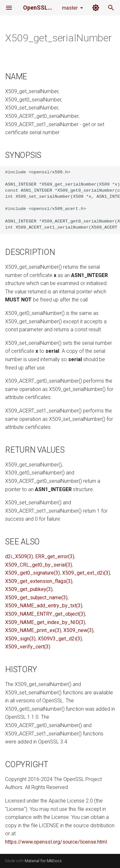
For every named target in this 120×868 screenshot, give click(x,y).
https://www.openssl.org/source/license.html (56, 842)
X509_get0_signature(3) (32, 573)
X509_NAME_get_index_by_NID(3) (45, 622)
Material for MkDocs (43, 861)
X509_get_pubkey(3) (29, 589)
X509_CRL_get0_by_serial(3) (39, 565)
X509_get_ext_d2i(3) (86, 573)
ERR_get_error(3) (55, 556)
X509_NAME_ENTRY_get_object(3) (45, 614)
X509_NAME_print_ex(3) (33, 630)
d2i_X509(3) (19, 556)
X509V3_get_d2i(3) (60, 639)
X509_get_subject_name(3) (36, 598)
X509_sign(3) (20, 639)
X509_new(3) (78, 630)
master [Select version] (70, 8)
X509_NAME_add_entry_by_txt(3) (44, 606)
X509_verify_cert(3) (28, 647)
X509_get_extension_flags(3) (39, 581)
